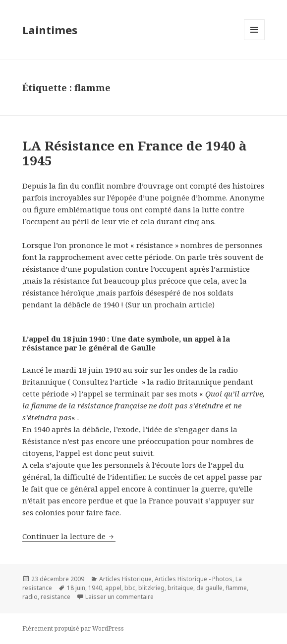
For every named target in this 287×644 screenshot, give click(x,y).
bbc (130, 588)
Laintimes (50, 30)
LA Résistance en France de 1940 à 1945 (135, 153)
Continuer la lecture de (69, 536)
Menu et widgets (255, 40)
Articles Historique (125, 579)
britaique (180, 588)
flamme (236, 588)
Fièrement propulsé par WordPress (73, 628)
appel (113, 588)
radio (30, 597)
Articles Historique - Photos (194, 579)
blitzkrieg (151, 588)
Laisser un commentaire (119, 597)
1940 (95, 588)
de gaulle (209, 588)
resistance (56, 597)
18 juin (76, 588)
